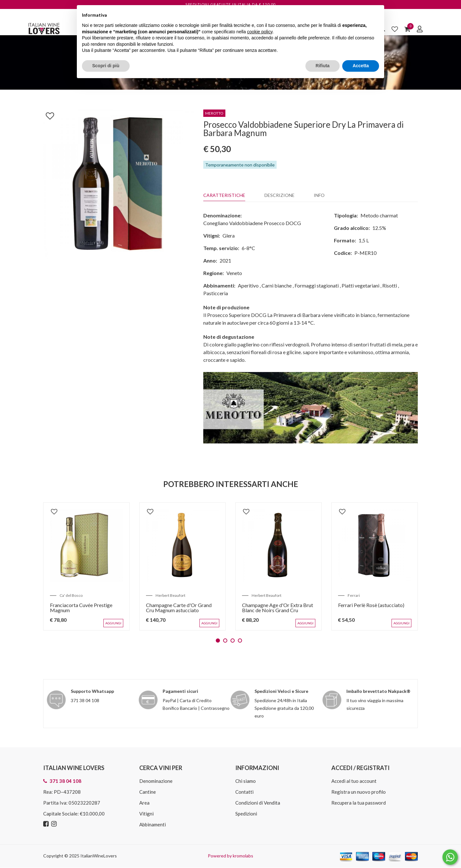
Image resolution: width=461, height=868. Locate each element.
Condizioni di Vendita (258, 803)
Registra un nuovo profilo (359, 792)
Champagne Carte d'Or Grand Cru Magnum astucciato (179, 608)
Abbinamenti (153, 824)
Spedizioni (246, 814)
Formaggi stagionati (317, 285)
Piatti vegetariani (360, 285)
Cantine (148, 792)
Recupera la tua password (359, 803)
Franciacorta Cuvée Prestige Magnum (81, 608)
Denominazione (156, 781)
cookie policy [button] (260, 32)
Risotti (390, 285)
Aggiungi (113, 623)
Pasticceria (216, 293)
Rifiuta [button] (323, 66)
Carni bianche (277, 285)
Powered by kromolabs (230, 856)
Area (144, 803)
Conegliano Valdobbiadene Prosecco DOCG (252, 223)
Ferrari (354, 595)
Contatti (244, 792)
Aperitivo (248, 285)
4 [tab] (240, 641)
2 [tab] (225, 641)
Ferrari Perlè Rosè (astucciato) (371, 605)
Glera (229, 235)
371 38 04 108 (85, 700)
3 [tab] (233, 641)
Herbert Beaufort (170, 595)
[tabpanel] (86, 566)
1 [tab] (218, 641)
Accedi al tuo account (354, 781)
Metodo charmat (379, 215)
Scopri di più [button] (106, 66)
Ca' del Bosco (71, 595)
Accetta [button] (361, 66)
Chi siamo (246, 781)
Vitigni (146, 814)
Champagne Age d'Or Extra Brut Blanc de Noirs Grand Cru (278, 608)
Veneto (234, 273)
